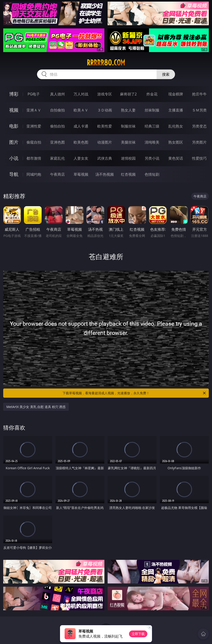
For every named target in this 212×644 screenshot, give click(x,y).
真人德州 (57, 94)
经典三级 (152, 126)
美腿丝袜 (128, 142)
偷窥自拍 (34, 142)
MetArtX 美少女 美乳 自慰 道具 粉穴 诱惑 (36, 407)
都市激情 (34, 158)
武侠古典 (105, 158)
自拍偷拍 (57, 110)
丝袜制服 (152, 110)
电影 (14, 126)
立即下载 (138, 634)
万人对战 (81, 94)
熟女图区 (176, 142)
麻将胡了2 (128, 94)
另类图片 (199, 142)
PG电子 (34, 94)
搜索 (166, 74)
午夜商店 (57, 174)
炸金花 (152, 94)
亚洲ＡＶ (34, 110)
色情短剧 (152, 174)
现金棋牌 (176, 94)
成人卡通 (81, 126)
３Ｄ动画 (105, 110)
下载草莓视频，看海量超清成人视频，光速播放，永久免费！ (135, 393)
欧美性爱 (105, 126)
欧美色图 (81, 142)
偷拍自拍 (57, 126)
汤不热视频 (105, 174)
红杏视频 (128, 174)
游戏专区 (105, 94)
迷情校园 (128, 158)
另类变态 (199, 126)
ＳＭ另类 (199, 110)
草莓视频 (81, 174)
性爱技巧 (199, 158)
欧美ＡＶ (81, 110)
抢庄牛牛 (199, 94)
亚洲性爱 (34, 126)
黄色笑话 (176, 158)
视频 (14, 110)
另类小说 (152, 158)
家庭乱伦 (57, 158)
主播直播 (176, 110)
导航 (14, 174)
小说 (14, 158)
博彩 (14, 94)
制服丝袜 (128, 126)
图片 (14, 142)
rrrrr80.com (106, 63)
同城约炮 (34, 174)
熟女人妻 (128, 110)
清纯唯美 (152, 142)
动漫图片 (105, 142)
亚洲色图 (57, 142)
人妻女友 (81, 158)
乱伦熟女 (176, 126)
